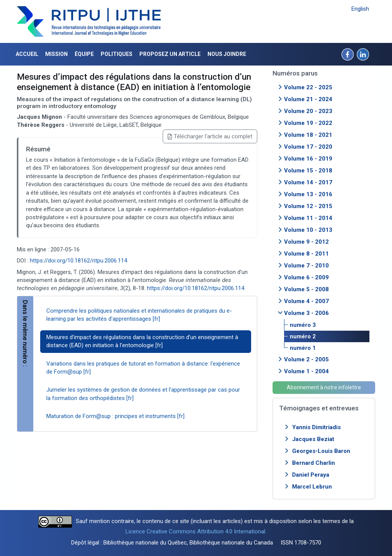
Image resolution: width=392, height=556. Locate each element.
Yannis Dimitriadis (316, 427)
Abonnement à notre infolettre (324, 387)
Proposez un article (170, 54)
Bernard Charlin (314, 463)
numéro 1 (303, 348)
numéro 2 (303, 336)
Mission (56, 54)
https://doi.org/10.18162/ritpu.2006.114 (78, 261)
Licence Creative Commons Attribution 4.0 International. (196, 531)
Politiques (117, 54)
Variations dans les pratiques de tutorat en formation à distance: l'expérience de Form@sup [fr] (143, 368)
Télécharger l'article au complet (210, 136)
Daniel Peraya (311, 475)
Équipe (84, 54)
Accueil (27, 54)
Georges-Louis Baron (321, 451)
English (360, 9)
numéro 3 (303, 325)
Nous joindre (227, 54)
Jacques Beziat (313, 439)
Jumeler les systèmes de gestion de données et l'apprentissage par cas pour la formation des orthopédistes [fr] (143, 394)
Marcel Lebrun (312, 487)
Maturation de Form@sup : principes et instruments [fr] (115, 416)
